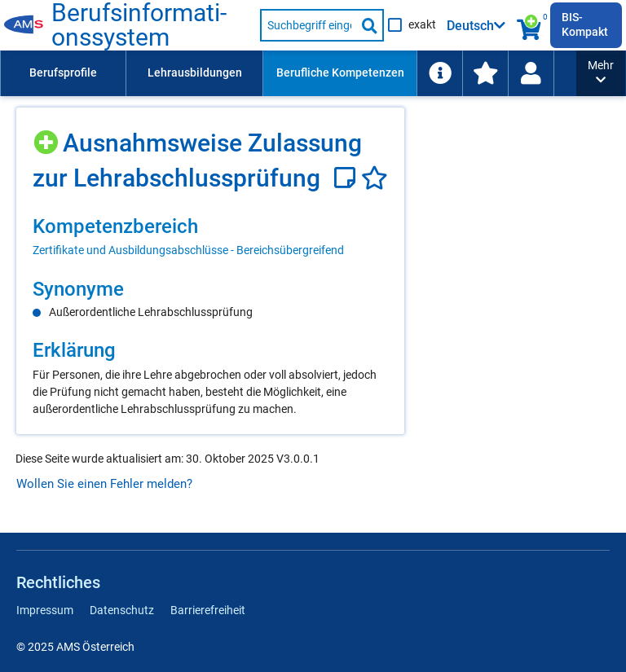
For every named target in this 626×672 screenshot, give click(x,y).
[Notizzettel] (348, 178)
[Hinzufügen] (48, 136)
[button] (601, 73)
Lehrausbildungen (195, 72)
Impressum (45, 610)
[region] (210, 236)
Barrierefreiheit (208, 610)
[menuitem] (63, 73)
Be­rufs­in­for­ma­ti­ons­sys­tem (139, 25)
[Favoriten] (375, 178)
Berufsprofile (63, 72)
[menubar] (288, 73)
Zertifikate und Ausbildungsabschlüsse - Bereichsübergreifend (188, 250)
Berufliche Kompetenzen (340, 72)
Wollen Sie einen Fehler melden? (104, 484)
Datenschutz (122, 610)
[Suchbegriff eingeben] (309, 25)
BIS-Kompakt (585, 24)
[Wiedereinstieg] (531, 73)
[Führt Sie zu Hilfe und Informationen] (439, 73)
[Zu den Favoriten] (485, 73)
